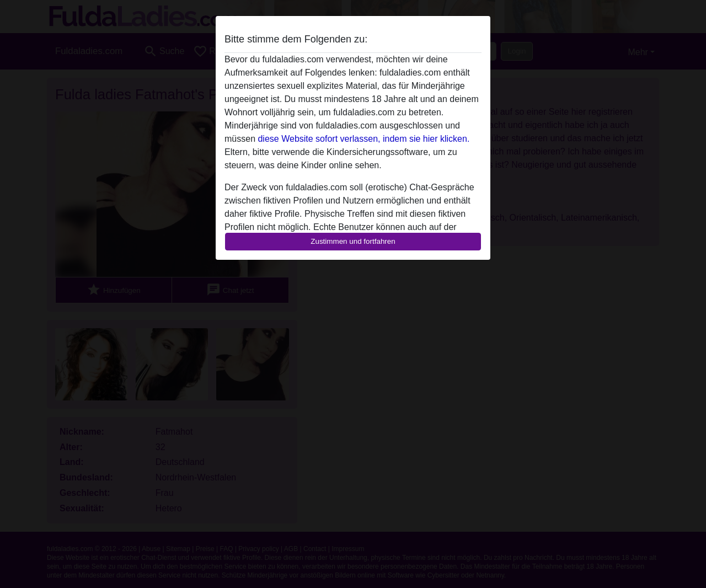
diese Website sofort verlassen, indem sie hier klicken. (363, 139)
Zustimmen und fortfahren (353, 241)
